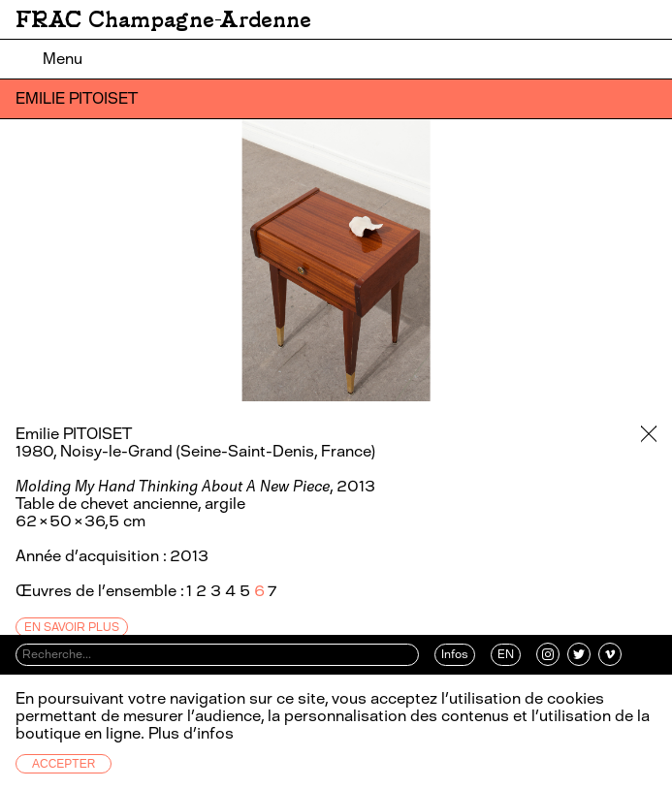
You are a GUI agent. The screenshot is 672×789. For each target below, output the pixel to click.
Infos (455, 654)
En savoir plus (72, 627)
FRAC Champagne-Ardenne (163, 19)
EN (506, 654)
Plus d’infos (189, 733)
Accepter (64, 764)
